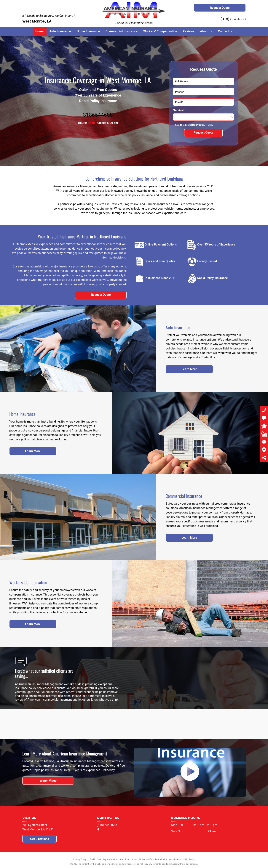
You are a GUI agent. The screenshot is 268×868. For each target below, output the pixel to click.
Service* (179, 110)
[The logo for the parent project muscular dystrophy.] (214, 724)
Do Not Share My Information (104, 859)
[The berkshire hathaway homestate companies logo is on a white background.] (161, 724)
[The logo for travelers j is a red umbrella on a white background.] (54, 724)
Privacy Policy (80, 859)
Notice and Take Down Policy (153, 859)
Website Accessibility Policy (182, 859)
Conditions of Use (129, 859)
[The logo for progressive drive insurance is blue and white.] (107, 724)
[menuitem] (40, 31)
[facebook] (98, 830)
